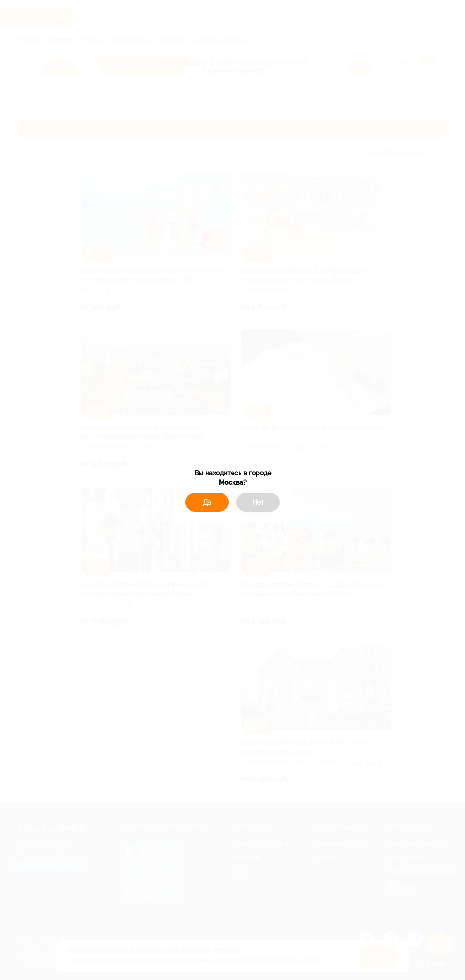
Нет (258, 502)
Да (207, 502)
